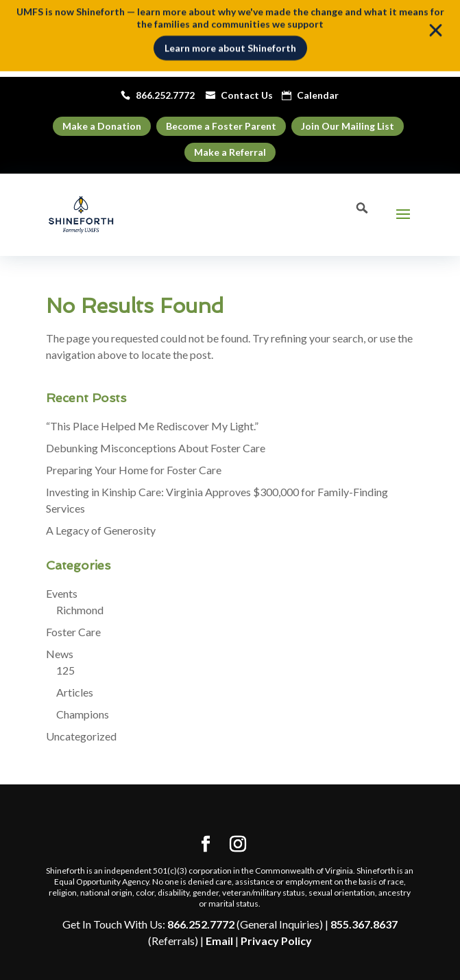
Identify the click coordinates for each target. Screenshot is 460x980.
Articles (75, 692)
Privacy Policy (276, 941)
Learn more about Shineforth (230, 45)
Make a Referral (230, 152)
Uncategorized (81, 736)
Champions (83, 714)
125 (65, 670)
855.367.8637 (364, 924)
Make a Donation (102, 126)
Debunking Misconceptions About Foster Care (156, 448)
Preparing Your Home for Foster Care (134, 470)
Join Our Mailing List (348, 126)
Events (62, 593)
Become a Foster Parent (221, 126)
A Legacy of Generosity (101, 530)
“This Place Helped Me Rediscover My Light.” (154, 426)
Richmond (80, 610)
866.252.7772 (201, 924)
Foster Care (73, 632)
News (60, 654)
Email (219, 941)
